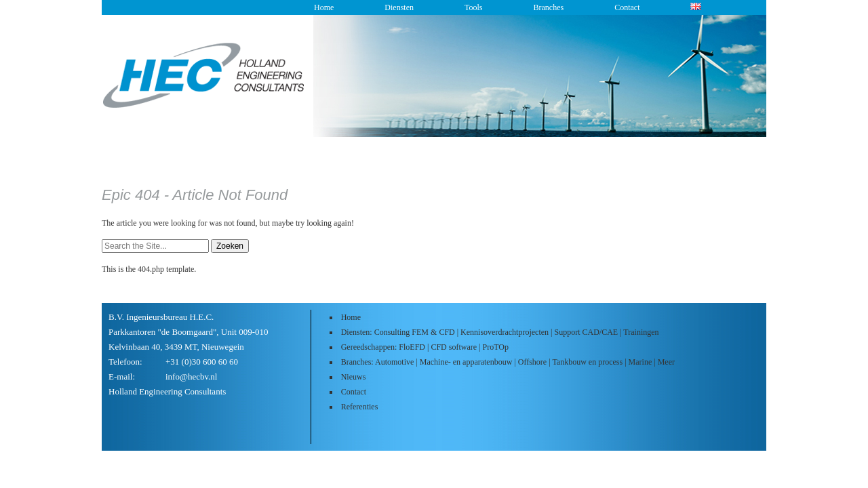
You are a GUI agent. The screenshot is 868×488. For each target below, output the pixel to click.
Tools (474, 7)
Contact (627, 7)
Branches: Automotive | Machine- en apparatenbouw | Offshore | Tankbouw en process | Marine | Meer (508, 362)
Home (324, 7)
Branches (548, 7)
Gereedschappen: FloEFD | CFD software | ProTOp (425, 347)
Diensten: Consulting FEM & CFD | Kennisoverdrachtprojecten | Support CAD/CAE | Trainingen (500, 332)
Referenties (360, 407)
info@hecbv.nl (191, 377)
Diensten (399, 7)
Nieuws (354, 377)
